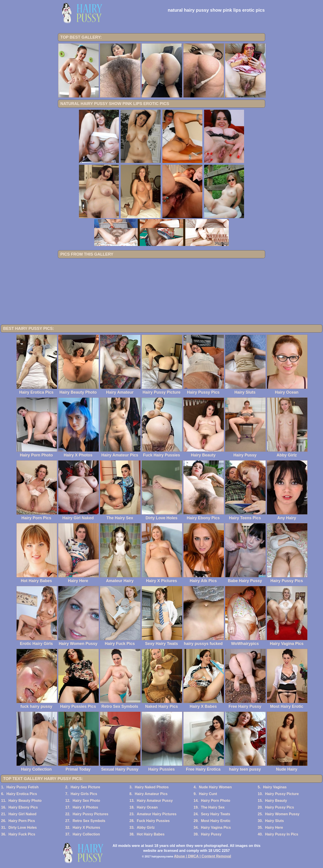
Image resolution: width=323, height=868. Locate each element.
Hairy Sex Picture (85, 787)
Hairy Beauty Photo (25, 801)
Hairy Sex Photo (86, 801)
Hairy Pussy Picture (282, 794)
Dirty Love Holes (23, 827)
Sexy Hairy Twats (216, 814)
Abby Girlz (146, 827)
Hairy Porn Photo (216, 801)
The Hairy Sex (213, 807)
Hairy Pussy (211, 834)
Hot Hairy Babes (151, 834)
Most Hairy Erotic (216, 821)
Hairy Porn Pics (22, 821)
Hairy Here (274, 827)
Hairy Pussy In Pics (282, 834)
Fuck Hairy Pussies (153, 821)
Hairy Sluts (275, 821)
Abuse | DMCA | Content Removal (203, 856)
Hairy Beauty (276, 801)
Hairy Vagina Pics (216, 827)
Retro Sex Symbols (89, 821)
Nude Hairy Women (215, 787)
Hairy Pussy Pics (280, 807)
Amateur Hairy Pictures (157, 814)
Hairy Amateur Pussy (155, 801)
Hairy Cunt (208, 794)
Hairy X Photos (85, 807)
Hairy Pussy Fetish (23, 787)
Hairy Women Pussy (282, 814)
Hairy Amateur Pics (151, 794)
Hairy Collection (86, 834)
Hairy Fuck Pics (22, 834)
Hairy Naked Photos (152, 787)
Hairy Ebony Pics (23, 807)
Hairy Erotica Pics (22, 794)
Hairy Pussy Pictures (91, 814)
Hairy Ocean (147, 807)
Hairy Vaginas (275, 787)
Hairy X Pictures (86, 827)
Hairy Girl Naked (23, 814)
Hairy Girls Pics (84, 794)
